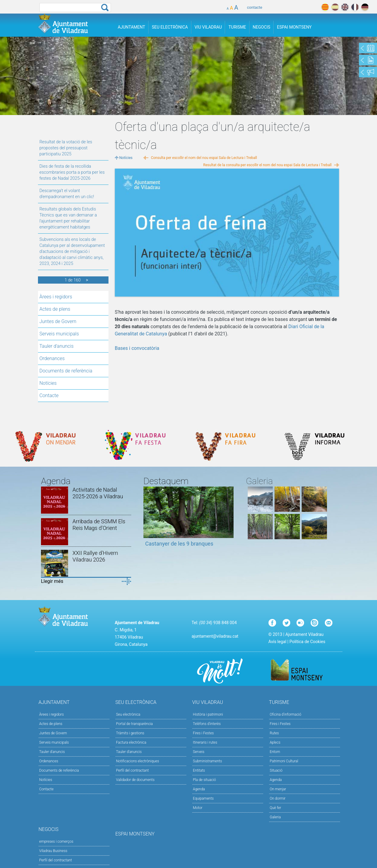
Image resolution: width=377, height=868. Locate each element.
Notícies (48, 383)
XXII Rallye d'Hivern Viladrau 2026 (95, 556)
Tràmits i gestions (130, 733)
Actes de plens (55, 309)
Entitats (199, 770)
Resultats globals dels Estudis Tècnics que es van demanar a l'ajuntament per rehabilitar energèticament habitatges (68, 218)
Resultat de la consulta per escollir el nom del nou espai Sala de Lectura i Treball (267, 165)
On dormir (278, 798)
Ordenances (52, 358)
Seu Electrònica (170, 27)
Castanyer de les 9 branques (179, 544)
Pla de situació (204, 780)
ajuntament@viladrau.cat (215, 636)
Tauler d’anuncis (129, 752)
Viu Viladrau (208, 27)
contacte (255, 7)
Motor (198, 808)
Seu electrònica (128, 714)
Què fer (275, 808)
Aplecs (275, 742)
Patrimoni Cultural (284, 761)
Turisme (237, 27)
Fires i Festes (203, 733)
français (355, 7)
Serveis (199, 752)
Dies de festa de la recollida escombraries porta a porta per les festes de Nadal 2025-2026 (72, 172)
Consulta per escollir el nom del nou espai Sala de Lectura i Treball (204, 158)
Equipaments (203, 798)
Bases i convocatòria (137, 348)
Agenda (199, 789)
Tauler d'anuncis (57, 346)
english (345, 7)
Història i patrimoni (208, 714)
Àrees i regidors (56, 297)
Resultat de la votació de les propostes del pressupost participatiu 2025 (66, 148)
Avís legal (277, 642)
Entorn (275, 752)
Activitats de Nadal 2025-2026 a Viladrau (98, 493)
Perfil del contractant (132, 770)
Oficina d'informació (286, 714)
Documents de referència (66, 371)
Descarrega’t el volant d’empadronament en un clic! (67, 194)
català (325, 7)
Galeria (275, 817)
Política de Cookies (307, 642)
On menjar (278, 789)
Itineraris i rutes (205, 742)
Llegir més (52, 581)
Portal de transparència (134, 724)
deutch (365, 7)
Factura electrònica (131, 742)
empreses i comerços (56, 842)
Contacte (49, 395)
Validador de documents (135, 780)
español (335, 7)
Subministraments (207, 761)
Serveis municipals (59, 334)
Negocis (262, 27)
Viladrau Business (53, 851)
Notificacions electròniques (138, 761)
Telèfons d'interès (207, 724)
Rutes (274, 733)
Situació (276, 770)
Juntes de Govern (58, 321)
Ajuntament (132, 27)
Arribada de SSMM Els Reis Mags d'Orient (99, 525)
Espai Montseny (294, 27)
